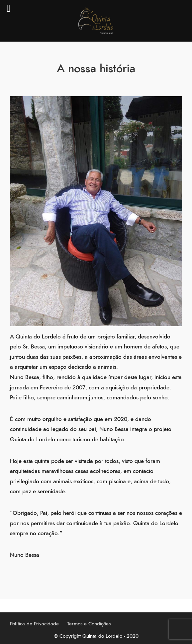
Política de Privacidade (34, 624)
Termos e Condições (89, 624)
